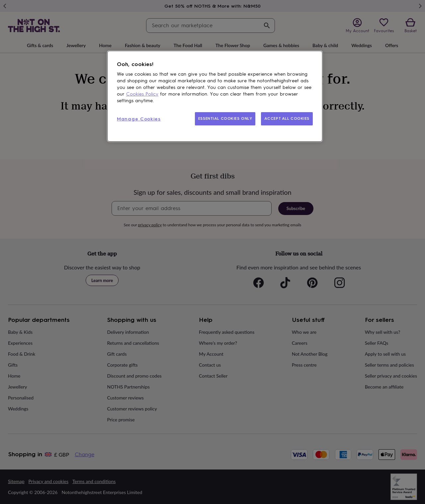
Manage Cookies (139, 119)
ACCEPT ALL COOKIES (287, 118)
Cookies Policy (142, 94)
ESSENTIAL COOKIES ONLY (225, 118)
